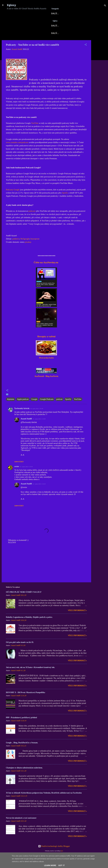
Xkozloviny (43, 33)
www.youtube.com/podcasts (17, 149)
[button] (86, 52)
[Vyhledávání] (105, 6)
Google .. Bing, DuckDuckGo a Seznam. (22, 750)
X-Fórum (48, 20)
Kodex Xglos (63, 40)
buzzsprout (35, 246)
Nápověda (79, 40)
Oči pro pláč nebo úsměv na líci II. (20, 649)
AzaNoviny (33, 20)
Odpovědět (19, 469)
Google (34, 406)
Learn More (50, 865)
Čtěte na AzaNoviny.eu (46, 269)
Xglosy (11, 5)
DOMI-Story (32, 40)
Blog (30, 33)
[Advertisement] (100, 79)
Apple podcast (23, 406)
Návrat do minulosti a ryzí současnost (21, 825)
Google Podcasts (47, 406)
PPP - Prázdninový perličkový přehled (21, 725)
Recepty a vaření (46, 343)
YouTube (35, 130)
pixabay (28, 249)
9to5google (25, 246)
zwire (17, 473)
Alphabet (11, 406)
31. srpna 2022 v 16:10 (39, 491)
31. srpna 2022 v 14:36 (26, 474)
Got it (62, 865)
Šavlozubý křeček (22, 415)
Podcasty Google (13, 197)
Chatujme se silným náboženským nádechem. (24, 775)
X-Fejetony (15, 40)
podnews (16, 246)
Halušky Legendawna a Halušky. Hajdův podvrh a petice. (29, 624)
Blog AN (61, 20)
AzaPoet (58, 33)
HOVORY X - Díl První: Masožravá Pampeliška (25, 699)
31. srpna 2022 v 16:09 (39, 426)
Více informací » (77, 617)
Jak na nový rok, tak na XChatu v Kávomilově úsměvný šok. (30, 674)
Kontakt (47, 40)
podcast (59, 406)
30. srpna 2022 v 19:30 (37, 416)
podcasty (32, 218)
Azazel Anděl (26, 426)
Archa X (74, 20)
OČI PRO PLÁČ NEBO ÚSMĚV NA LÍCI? (24, 599)
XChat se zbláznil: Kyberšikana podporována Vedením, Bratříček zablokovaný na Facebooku (44, 800)
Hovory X (72, 33)
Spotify (65, 200)
